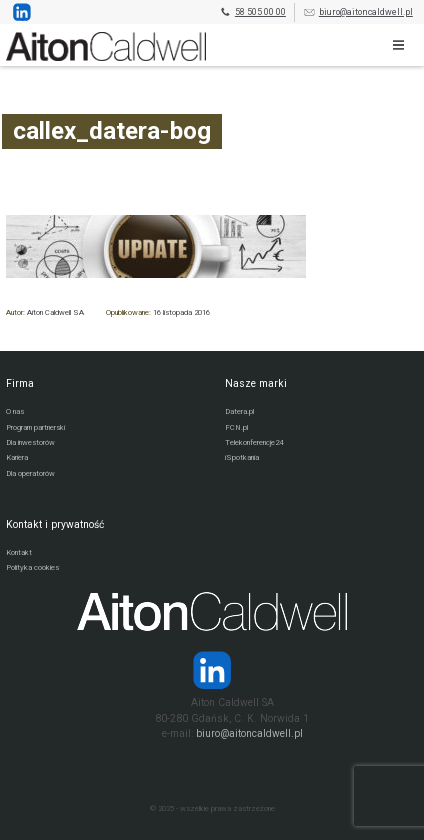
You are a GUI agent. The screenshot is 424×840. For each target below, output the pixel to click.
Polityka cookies (32, 567)
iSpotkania (242, 457)
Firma (20, 383)
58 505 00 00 (252, 12)
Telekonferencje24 (254, 442)
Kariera (17, 457)
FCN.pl (236, 427)
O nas (15, 411)
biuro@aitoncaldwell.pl (358, 12)
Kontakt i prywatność (55, 524)
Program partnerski (35, 427)
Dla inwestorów (30, 442)
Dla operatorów (30, 473)
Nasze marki (256, 383)
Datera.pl (239, 411)
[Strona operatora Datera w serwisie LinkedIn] (211, 670)
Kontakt (19, 552)
